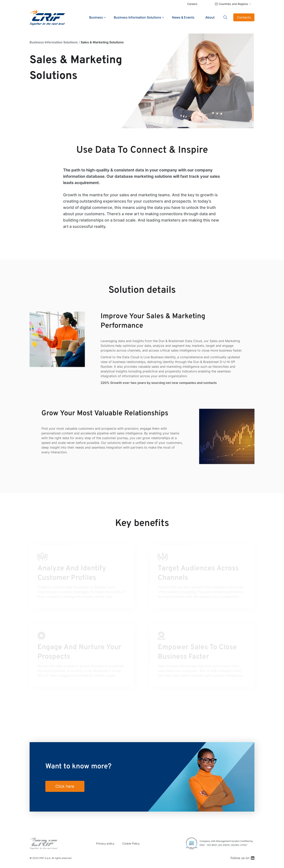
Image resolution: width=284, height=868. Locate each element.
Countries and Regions (233, 4)
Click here (65, 786)
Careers (192, 4)
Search (225, 17)
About (210, 17)
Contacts (244, 17)
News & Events (183, 17)
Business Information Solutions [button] (137, 17)
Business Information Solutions (54, 42)
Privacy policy (105, 843)
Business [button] (96, 17)
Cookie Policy (131, 843)
